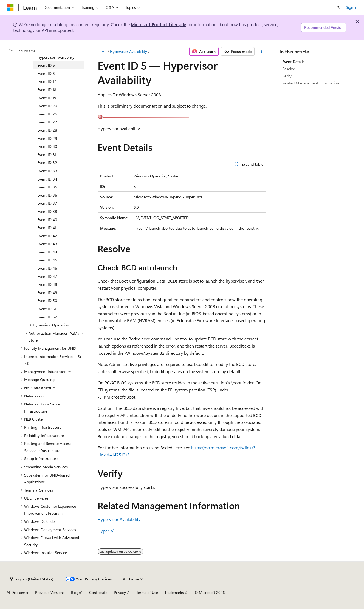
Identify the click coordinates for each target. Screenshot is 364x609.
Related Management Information (311, 83)
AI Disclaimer (18, 592)
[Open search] (338, 7)
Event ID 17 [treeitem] (47, 81)
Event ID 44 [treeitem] (47, 252)
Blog (75, 592)
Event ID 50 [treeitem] (47, 301)
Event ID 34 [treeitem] (47, 179)
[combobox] (46, 51)
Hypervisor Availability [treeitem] (56, 57)
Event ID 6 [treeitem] (46, 73)
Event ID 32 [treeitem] (47, 163)
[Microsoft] (10, 7)
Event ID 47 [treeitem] (47, 276)
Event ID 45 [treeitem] (47, 260)
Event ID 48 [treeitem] (47, 284)
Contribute (98, 592)
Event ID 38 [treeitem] (47, 211)
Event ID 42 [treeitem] (47, 236)
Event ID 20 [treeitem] (47, 106)
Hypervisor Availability (129, 51)
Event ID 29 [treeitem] (47, 138)
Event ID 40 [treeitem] (47, 220)
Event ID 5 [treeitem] (46, 65)
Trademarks (174, 592)
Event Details (293, 62)
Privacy (120, 592)
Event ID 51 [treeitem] (47, 309)
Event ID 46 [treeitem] (47, 268)
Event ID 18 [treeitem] (47, 90)
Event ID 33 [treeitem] (47, 171)
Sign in (352, 7)
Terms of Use (147, 592)
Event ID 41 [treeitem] (47, 228)
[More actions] (262, 52)
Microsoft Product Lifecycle (159, 24)
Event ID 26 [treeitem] (47, 114)
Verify (287, 76)
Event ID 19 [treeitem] (47, 98)
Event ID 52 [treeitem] (47, 317)
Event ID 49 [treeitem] (47, 293)
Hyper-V (106, 531)
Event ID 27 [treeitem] (47, 122)
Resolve (289, 69)
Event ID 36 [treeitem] (47, 195)
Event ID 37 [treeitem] (47, 203)
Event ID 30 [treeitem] (47, 146)
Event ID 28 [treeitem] (47, 130)
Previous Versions (50, 592)
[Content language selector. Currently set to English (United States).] (32, 579)
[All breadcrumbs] (102, 52)
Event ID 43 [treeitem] (47, 244)
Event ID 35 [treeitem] (47, 187)
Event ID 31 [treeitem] (47, 155)
